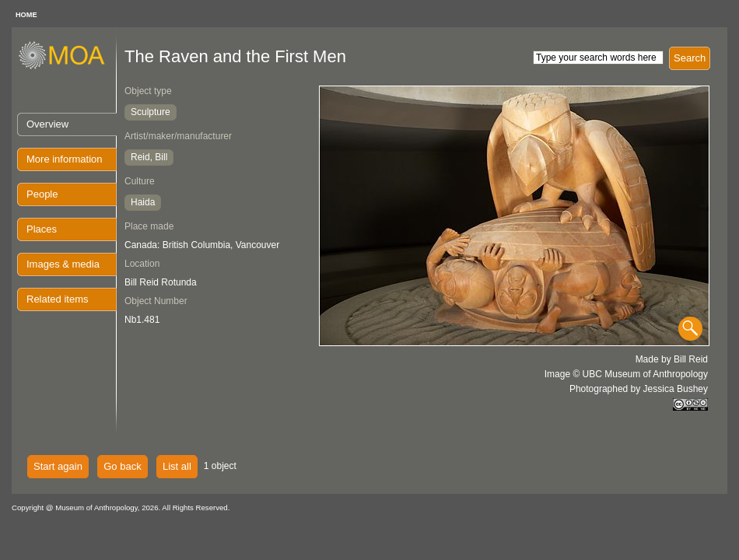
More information (65, 159)
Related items (57, 299)
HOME (26, 15)
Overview (47, 124)
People (42, 194)
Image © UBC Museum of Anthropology (626, 374)
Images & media (63, 264)
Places (42, 229)
